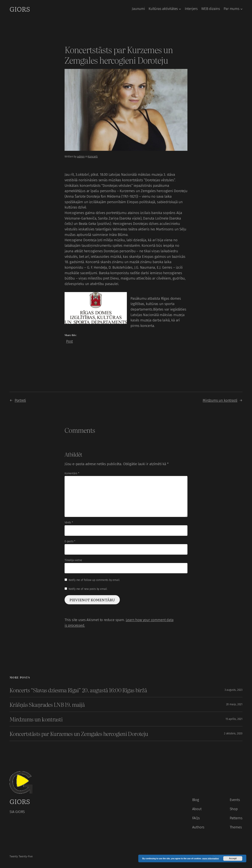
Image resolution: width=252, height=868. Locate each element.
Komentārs (72, 473)
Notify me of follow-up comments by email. (94, 580)
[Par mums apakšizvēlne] (241, 9)
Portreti (20, 400)
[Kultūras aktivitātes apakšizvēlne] (180, 9)
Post (69, 341)
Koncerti (93, 157)
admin (81, 157)
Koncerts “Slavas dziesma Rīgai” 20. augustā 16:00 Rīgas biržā (78, 690)
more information (211, 858)
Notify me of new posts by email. (88, 589)
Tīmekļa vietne (73, 560)
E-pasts (70, 541)
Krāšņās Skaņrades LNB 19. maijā (47, 704)
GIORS (20, 9)
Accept (233, 858)
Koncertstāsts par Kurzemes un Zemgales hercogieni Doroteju (79, 734)
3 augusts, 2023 (234, 690)
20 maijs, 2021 (234, 704)
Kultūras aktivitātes (163, 9)
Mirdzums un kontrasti (220, 400)
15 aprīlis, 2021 (234, 719)
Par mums (231, 9)
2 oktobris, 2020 (233, 733)
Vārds (69, 523)
